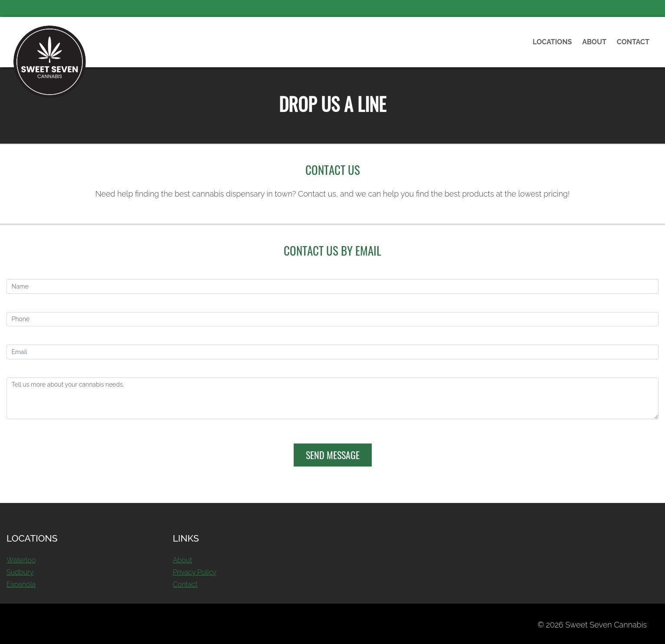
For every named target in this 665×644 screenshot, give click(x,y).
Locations (552, 42)
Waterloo (21, 560)
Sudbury (20, 572)
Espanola (21, 584)
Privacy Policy (194, 572)
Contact (633, 42)
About (594, 42)
